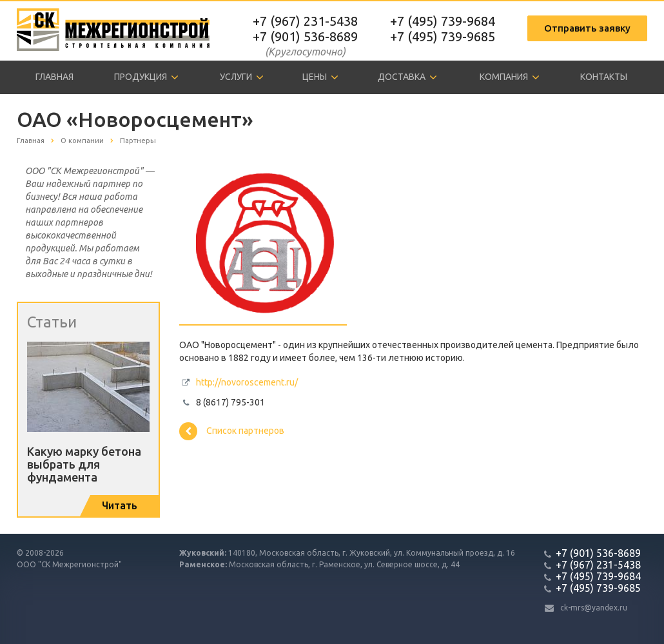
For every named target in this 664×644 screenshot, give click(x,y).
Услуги (242, 77)
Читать (120, 505)
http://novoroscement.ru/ (247, 382)
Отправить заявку (587, 28)
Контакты (604, 77)
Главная (54, 77)
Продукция (146, 77)
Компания (510, 77)
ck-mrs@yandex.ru (594, 608)
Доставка (407, 77)
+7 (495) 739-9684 (443, 21)
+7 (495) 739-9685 (443, 36)
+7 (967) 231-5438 (305, 21)
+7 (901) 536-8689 (305, 36)
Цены (320, 77)
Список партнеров (232, 431)
